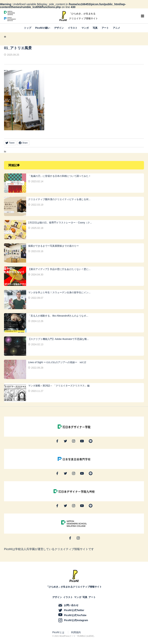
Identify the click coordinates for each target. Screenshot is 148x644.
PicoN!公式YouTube (75, 615)
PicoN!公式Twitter (74, 610)
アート (105, 28)
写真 (95, 28)
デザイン (59, 28)
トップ (28, 28)
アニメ (116, 28)
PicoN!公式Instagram (76, 620)
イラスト (73, 28)
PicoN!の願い (43, 28)
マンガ (85, 28)
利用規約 (76, 632)
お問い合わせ (71, 605)
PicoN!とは (58, 632)
